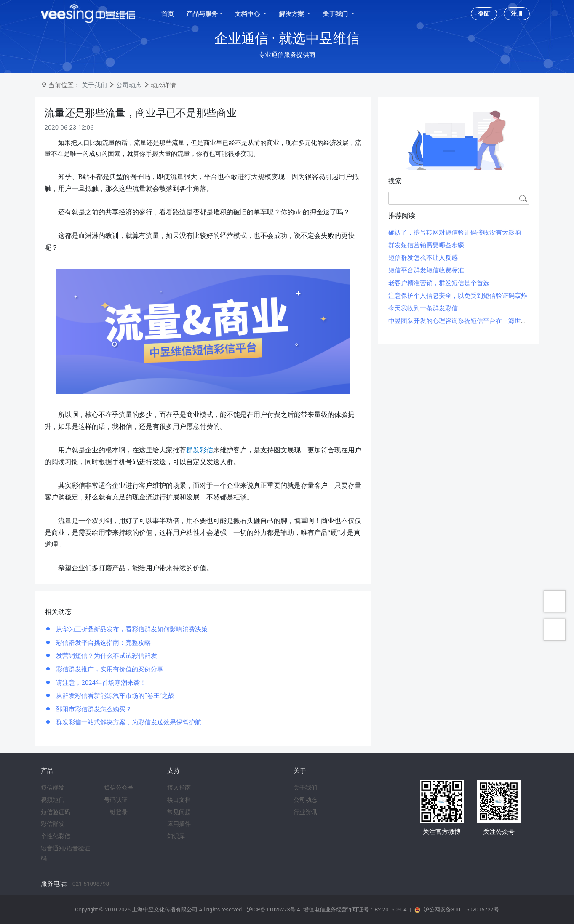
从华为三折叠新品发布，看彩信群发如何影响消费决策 (131, 629)
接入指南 (179, 788)
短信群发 (53, 788)
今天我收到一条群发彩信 (423, 308)
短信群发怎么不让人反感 (423, 258)
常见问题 (179, 812)
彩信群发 (53, 824)
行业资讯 (305, 812)
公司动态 (129, 85)
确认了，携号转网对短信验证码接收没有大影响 (455, 232)
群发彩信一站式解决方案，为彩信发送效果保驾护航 (128, 722)
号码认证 (116, 800)
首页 (168, 14)
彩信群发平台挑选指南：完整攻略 (103, 643)
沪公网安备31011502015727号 (461, 909)
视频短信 (53, 800)
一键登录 (116, 812)
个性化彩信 (56, 836)
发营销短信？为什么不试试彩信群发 (106, 656)
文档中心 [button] (248, 14)
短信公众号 (119, 788)
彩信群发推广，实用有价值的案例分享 (109, 669)
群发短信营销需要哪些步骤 (426, 245)
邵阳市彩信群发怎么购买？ (93, 709)
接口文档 (179, 800)
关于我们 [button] (336, 14)
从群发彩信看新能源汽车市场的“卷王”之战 (115, 696)
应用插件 (179, 824)
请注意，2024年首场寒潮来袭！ (100, 683)
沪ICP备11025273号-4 (274, 909)
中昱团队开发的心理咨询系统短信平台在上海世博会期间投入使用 (480, 321)
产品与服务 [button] (202, 14)
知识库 (176, 836)
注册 (517, 13)
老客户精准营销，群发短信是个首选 (439, 283)
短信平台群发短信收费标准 (426, 270)
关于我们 (94, 85)
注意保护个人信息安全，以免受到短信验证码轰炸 (458, 296)
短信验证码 (56, 812)
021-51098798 (91, 884)
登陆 (484, 13)
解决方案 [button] (292, 14)
